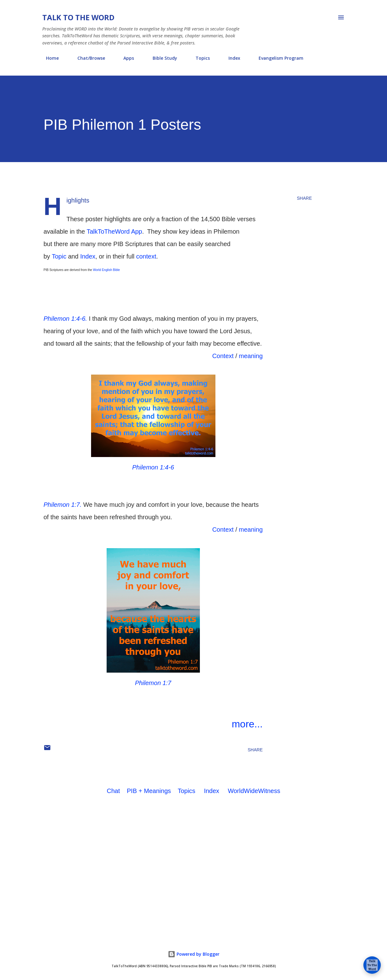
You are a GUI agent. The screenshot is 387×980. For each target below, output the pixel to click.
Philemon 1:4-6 (153, 467)
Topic (59, 256)
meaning (251, 356)
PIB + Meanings (149, 791)
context (146, 256)
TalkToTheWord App (115, 231)
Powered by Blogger (194, 954)
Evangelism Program (277, 58)
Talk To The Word (78, 17)
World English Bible (106, 270)
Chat (113, 791)
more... (247, 724)
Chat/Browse (88, 58)
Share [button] (304, 198)
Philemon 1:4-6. (65, 319)
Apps (125, 58)
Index (231, 58)
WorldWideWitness (254, 791)
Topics (199, 58)
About (325, 58)
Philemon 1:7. (62, 505)
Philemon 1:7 (153, 683)
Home (49, 58)
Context (223, 356)
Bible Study (161, 58)
